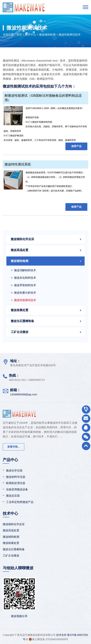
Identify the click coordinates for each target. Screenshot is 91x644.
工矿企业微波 (20, 332)
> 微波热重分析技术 (23, 293)
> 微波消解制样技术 (23, 270)
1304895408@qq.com (24, 394)
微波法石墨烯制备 (22, 321)
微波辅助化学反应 (22, 239)
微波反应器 (13, 496)
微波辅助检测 (47, 34)
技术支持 (61, 635)
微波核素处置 (20, 310)
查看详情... (14, 447)
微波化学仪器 (14, 470)
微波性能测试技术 (70, 34)
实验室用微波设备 (17, 489)
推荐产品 (76, 146)
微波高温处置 (20, 250)
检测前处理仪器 (16, 483)
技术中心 (31, 34)
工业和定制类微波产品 (20, 502)
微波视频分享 (19, 616)
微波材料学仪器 (16, 477)
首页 (19, 34)
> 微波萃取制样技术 (23, 285)
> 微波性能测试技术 (23, 300)
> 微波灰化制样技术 (23, 278)
